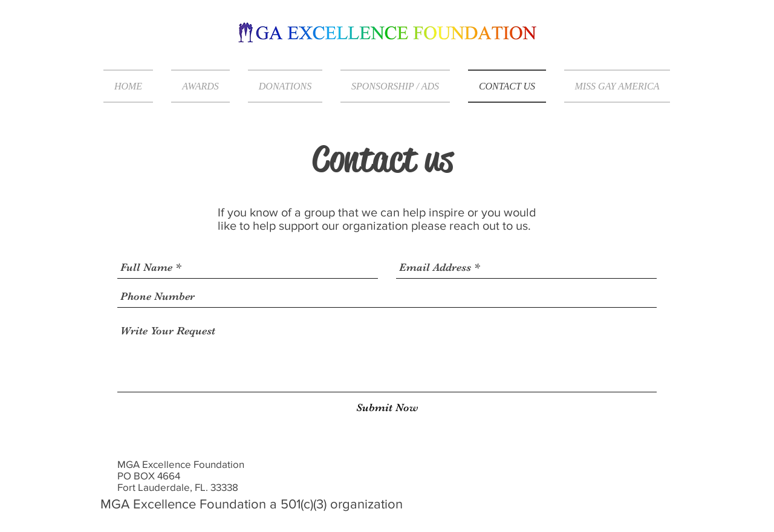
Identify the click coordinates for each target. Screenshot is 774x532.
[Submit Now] (387, 408)
